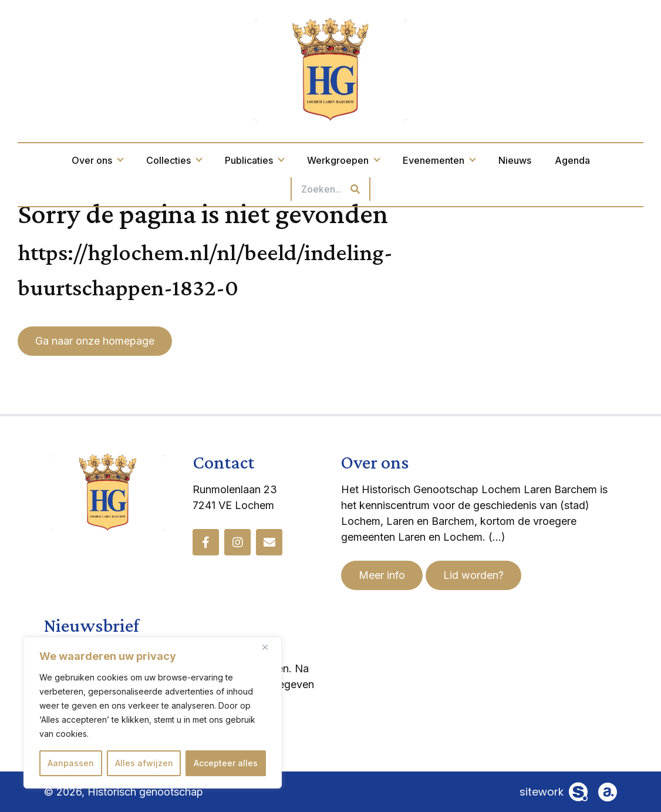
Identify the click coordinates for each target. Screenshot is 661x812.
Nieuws (515, 160)
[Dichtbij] (269, 647)
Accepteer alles (226, 763)
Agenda (572, 160)
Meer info (382, 575)
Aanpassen (71, 763)
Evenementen (439, 160)
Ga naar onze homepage (95, 341)
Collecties (174, 160)
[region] (153, 713)
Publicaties (254, 160)
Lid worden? (473, 575)
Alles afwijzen (144, 763)
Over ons (97, 160)
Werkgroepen (343, 160)
